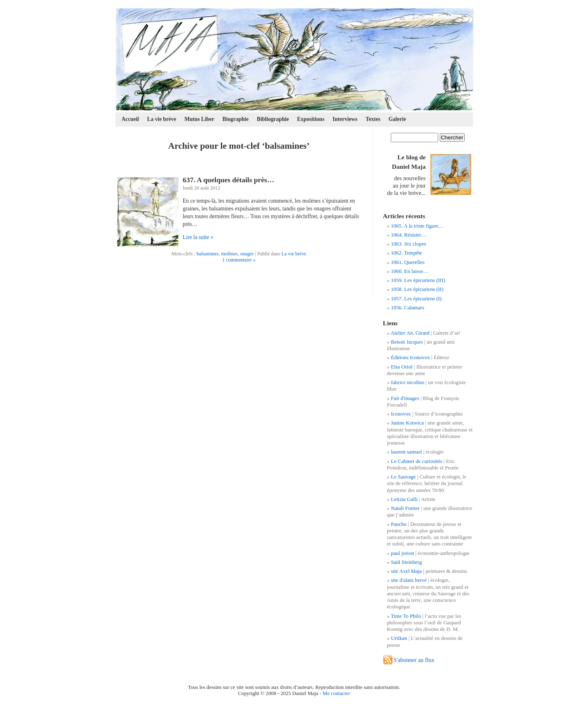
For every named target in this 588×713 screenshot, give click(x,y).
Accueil (130, 119)
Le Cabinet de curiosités (416, 461)
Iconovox (401, 414)
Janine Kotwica (407, 423)
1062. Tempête (406, 253)
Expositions (311, 119)
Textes (373, 119)
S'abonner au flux (414, 660)
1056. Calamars (408, 307)
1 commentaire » (239, 260)
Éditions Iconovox (410, 357)
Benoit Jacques (407, 342)
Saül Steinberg (406, 562)
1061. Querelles (408, 262)
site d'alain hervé (409, 580)
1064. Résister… (409, 235)
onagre (247, 254)
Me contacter (336, 693)
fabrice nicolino (408, 382)
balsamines (207, 254)
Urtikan (399, 638)
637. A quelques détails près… (229, 180)
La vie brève (161, 119)
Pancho (399, 524)
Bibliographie (273, 119)
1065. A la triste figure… (417, 226)
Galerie (398, 119)
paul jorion (402, 553)
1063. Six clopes (408, 244)
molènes (230, 254)
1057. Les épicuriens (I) (416, 298)
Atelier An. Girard (410, 333)
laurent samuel (406, 452)
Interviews (345, 119)
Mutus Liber (199, 119)
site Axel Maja (406, 571)
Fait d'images (405, 398)
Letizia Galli (404, 499)
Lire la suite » (198, 237)
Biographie (236, 119)
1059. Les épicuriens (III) (418, 280)
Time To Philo (406, 616)
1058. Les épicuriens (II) (417, 289)
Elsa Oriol (402, 367)
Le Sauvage (403, 477)
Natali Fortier (405, 508)
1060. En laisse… (410, 271)
